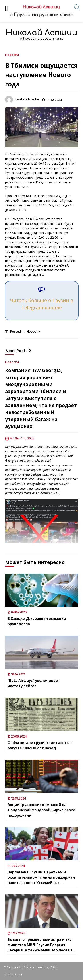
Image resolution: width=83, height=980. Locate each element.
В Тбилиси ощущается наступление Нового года (41, 75)
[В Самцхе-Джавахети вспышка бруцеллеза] (42, 590)
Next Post (18, 351)
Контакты (13, 974)
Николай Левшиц (42, 33)
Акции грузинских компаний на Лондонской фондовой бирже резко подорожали (41, 810)
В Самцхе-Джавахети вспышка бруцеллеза (37, 621)
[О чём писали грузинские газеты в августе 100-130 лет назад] (42, 714)
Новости (12, 54)
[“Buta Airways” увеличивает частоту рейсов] (42, 652)
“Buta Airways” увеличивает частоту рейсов (34, 683)
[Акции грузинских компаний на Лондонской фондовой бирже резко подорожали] (42, 776)
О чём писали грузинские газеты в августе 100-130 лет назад (40, 745)
